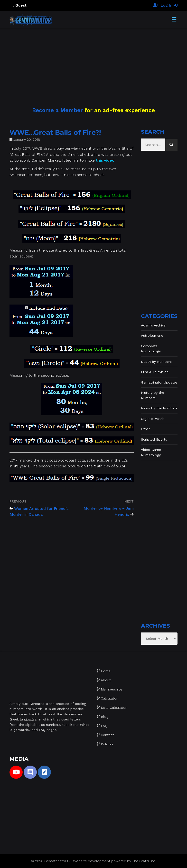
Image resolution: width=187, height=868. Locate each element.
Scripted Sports (154, 439)
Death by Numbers (156, 362)
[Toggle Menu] (174, 20)
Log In (169, 5)
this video (105, 160)
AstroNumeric (152, 335)
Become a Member (57, 110)
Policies (107, 744)
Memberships (112, 689)
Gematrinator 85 (58, 861)
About (106, 680)
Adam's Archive (153, 325)
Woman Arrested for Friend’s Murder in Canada (39, 512)
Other (145, 429)
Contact (107, 735)
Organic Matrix (153, 419)
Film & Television (155, 372)
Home (106, 671)
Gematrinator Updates (159, 382)
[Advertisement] (93, 62)
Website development (92, 861)
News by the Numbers (159, 408)
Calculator (109, 698)
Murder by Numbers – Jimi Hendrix (109, 511)
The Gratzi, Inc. (144, 861)
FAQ (104, 726)
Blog (105, 717)
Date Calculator (114, 708)
